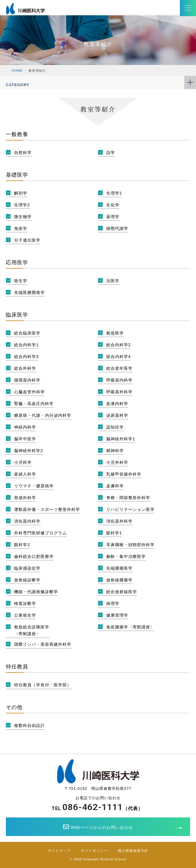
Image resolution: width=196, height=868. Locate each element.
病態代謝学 (117, 228)
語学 (111, 153)
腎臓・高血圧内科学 (34, 404)
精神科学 (115, 451)
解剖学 (21, 193)
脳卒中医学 (25, 439)
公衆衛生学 (25, 615)
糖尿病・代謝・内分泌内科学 (43, 415)
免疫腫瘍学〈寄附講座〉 (130, 627)
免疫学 (21, 228)
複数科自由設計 (29, 725)
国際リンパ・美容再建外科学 (43, 644)
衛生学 (21, 281)
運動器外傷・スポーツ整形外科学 (47, 509)
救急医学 (115, 333)
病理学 (113, 603)
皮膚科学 (115, 486)
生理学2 (22, 205)
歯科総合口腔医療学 (34, 556)
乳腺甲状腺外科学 (124, 474)
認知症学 (115, 427)
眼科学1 (114, 533)
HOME (17, 71)
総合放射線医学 (122, 592)
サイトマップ (59, 851)
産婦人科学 (25, 474)
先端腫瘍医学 (119, 568)
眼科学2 (22, 545)
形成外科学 (25, 498)
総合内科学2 (119, 345)
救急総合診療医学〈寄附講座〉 (32, 630)
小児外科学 (117, 462)
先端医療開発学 (29, 292)
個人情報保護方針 (133, 851)
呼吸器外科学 (119, 392)
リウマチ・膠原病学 (34, 486)
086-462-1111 (93, 807)
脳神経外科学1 (121, 439)
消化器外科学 (119, 521)
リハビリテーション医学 (130, 509)
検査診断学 (25, 603)
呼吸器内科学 (119, 380)
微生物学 (23, 217)
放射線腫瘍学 (119, 580)
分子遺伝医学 (27, 240)
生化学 (113, 205)
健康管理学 (117, 615)
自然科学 (23, 153)
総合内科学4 (119, 357)
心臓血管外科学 (29, 392)
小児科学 (23, 462)
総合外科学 (25, 368)
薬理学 (113, 217)
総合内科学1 (26, 345)
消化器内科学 (27, 521)
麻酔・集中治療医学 (126, 556)
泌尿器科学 (117, 415)
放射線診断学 (27, 580)
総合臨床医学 (27, 333)
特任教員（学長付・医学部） (43, 685)
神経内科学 (25, 427)
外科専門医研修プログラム (40, 533)
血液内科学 (117, 404)
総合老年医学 (119, 368)
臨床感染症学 (27, 568)
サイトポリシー (94, 851)
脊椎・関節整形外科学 (128, 498)
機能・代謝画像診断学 (36, 592)
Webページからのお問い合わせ (98, 827)
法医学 (113, 281)
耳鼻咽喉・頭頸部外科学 (130, 545)
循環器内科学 (27, 380)
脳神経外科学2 (29, 451)
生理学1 (114, 193)
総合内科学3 (26, 357)
